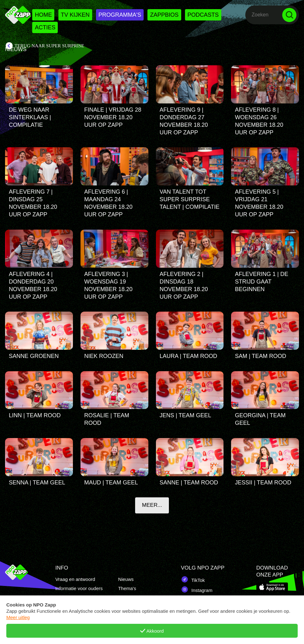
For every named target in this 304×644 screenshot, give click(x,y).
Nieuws (126, 579)
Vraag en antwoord (75, 579)
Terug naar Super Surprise (49, 46)
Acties (45, 27)
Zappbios (164, 15)
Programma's (120, 15)
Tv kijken (75, 15)
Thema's (127, 588)
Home (43, 15)
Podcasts (203, 15)
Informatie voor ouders (79, 588)
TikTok (193, 579)
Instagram (197, 589)
